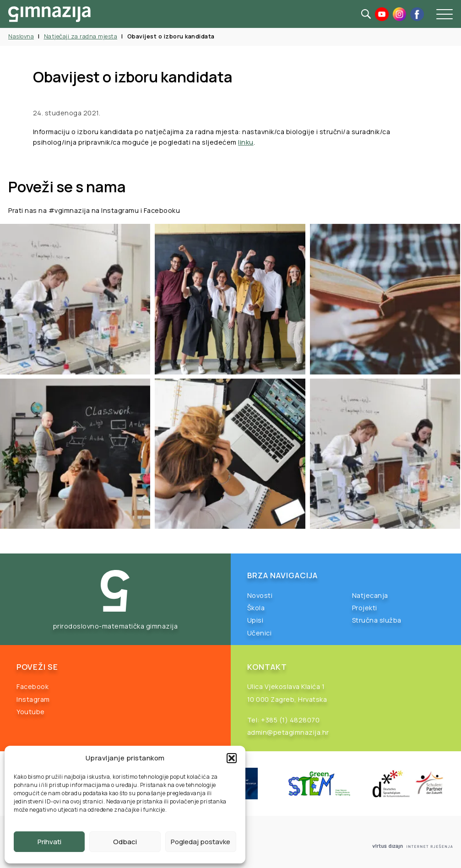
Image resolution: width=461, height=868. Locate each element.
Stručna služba (377, 620)
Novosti (260, 595)
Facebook (33, 686)
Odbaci (125, 842)
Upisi (255, 620)
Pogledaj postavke (201, 842)
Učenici (260, 633)
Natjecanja (370, 595)
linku (246, 142)
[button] (232, 758)
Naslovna (21, 36)
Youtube (31, 712)
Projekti (365, 608)
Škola (256, 608)
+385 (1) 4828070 (290, 720)
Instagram (33, 699)
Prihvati (49, 842)
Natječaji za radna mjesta (81, 36)
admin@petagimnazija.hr (288, 732)
